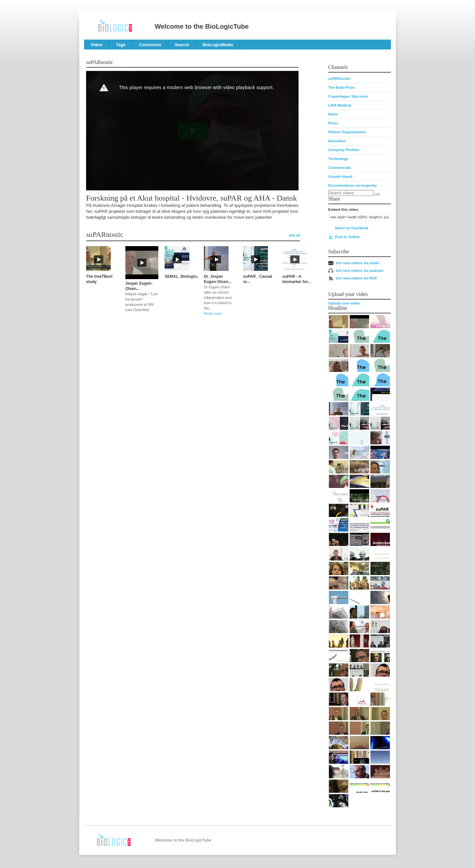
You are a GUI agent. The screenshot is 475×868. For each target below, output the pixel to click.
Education (337, 141)
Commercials (340, 168)
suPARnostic (339, 79)
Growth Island (340, 177)
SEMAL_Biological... (184, 276)
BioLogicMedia (218, 45)
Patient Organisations (347, 132)
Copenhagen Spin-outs (348, 96)
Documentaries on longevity (352, 185)
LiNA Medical (340, 105)
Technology (338, 159)
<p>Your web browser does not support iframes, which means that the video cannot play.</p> (192, 131)
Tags (121, 45)
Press (333, 123)
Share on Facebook (351, 228)
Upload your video (344, 303)
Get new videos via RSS (356, 278)
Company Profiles (344, 150)
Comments (150, 45)
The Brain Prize (341, 87)
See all (294, 235)
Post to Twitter (347, 237)
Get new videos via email (357, 263)
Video (96, 45)
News (333, 114)
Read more (213, 313)
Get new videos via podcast (360, 271)
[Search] (377, 194)
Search (182, 45)
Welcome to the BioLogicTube (202, 26)
